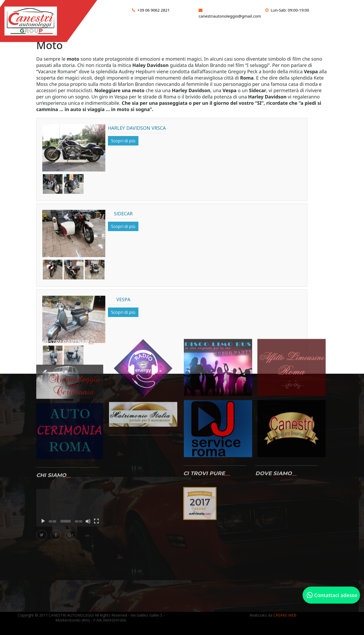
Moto (299, 29)
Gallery (323, 29)
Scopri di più (123, 141)
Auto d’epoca (147, 29)
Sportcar (221, 29)
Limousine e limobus (262, 29)
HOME (118, 29)
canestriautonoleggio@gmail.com (230, 16)
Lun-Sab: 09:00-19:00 (290, 10)
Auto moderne (186, 29)
